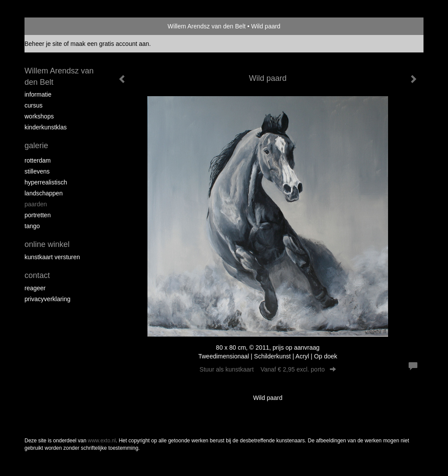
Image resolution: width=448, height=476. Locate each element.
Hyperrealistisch (46, 182)
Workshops (39, 116)
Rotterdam (38, 160)
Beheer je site (43, 44)
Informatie (38, 94)
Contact (37, 275)
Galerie (36, 146)
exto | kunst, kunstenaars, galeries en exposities (49, 26)
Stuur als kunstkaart (268, 369)
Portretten (38, 215)
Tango (32, 226)
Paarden (36, 204)
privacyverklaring (47, 299)
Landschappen (44, 193)
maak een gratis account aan (110, 44)
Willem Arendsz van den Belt (206, 26)
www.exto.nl (102, 441)
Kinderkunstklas (46, 127)
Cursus (33, 105)
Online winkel (47, 244)
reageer (35, 288)
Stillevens (37, 171)
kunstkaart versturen (52, 257)
